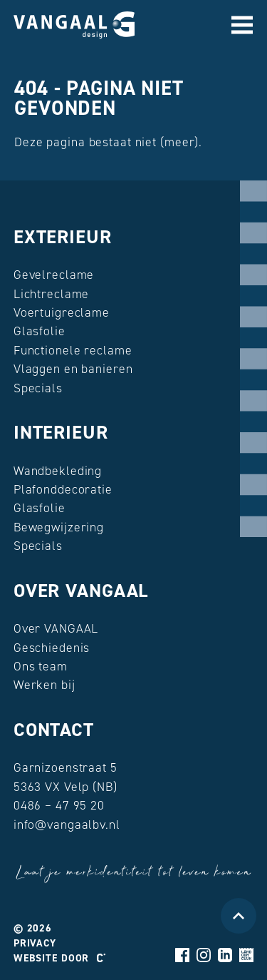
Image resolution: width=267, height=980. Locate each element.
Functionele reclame (73, 350)
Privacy (35, 943)
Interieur (61, 432)
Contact (54, 730)
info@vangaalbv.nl (67, 825)
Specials (38, 388)
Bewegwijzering (59, 527)
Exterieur (63, 237)
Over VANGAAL (81, 591)
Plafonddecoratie (63, 489)
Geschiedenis (52, 648)
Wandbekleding (58, 471)
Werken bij (44, 685)
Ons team (41, 666)
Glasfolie (40, 331)
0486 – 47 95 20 (59, 805)
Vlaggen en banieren (73, 369)
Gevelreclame (54, 275)
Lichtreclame (52, 294)
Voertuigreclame (62, 312)
